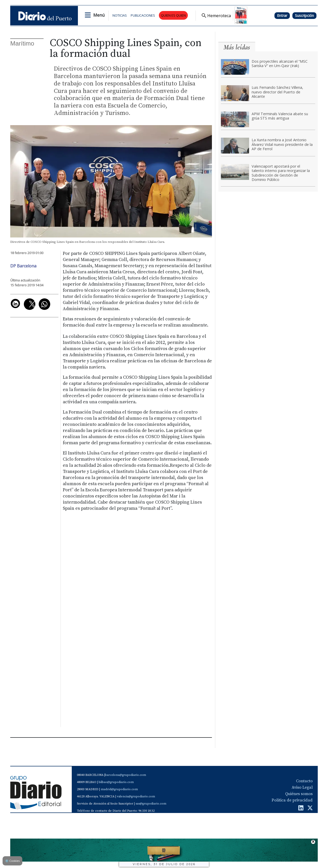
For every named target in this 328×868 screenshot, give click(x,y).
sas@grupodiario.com (151, 804)
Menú (99, 15)
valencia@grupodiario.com (136, 796)
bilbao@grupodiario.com (116, 782)
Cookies (12, 861)
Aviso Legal (302, 787)
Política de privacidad (292, 800)
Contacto (304, 781)
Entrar (282, 15)
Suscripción (304, 15)
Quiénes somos (299, 794)
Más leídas (237, 47)
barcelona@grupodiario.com (126, 775)
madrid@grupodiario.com (119, 789)
